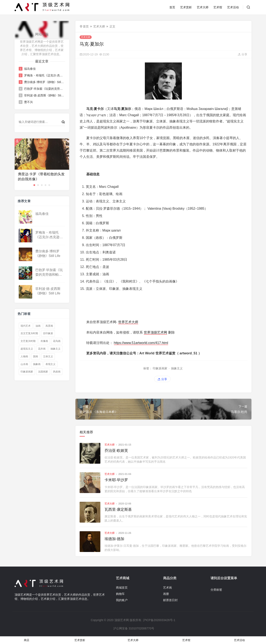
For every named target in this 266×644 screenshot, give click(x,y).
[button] (34, 185)
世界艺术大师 (128, 322)
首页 (172, 7)
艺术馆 (218, 7)
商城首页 (122, 588)
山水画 (24, 364)
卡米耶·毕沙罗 (116, 480)
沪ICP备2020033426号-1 (159, 620)
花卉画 (42, 349)
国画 (36, 356)
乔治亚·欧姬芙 (116, 451)
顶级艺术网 (122, 620)
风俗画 (57, 372)
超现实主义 (27, 349)
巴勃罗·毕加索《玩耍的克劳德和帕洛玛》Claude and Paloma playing (44, 89)
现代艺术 (26, 326)
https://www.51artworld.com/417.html (141, 343)
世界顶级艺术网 (155, 332)
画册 (166, 594)
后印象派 (48, 333)
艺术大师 (203, 7)
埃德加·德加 (114, 539)
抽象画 (37, 364)
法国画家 (43, 372)
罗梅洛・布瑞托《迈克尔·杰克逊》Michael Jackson (44, 75)
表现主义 (50, 364)
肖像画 (44, 341)
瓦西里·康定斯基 (118, 509)
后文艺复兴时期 (29, 333)
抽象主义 (55, 349)
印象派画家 (27, 372)
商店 (27, 640)
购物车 (120, 594)
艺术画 (167, 588)
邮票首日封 (170, 600)
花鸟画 (57, 341)
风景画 (49, 326)
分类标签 (216, 590)
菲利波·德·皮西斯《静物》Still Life (44, 95)
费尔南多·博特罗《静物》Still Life (44, 82)
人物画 (24, 356)
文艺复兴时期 (28, 341)
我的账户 (122, 600)
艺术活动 (233, 7)
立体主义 (48, 356)
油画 (38, 326)
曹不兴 (28, 102)
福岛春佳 (30, 69)
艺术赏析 (186, 7)
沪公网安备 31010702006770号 (133, 628)
